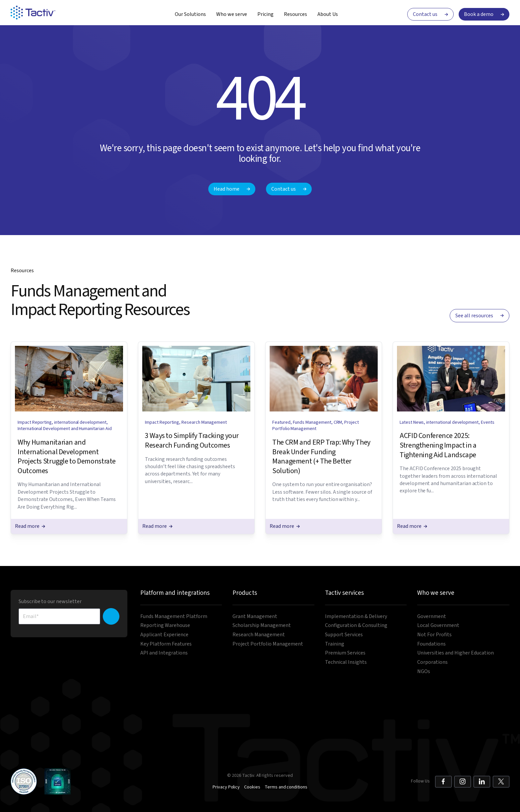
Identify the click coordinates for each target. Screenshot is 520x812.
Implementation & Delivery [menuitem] (356, 617)
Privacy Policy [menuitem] (226, 787)
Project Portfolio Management (316, 426)
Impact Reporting (35, 422)
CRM (338, 422)
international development (80, 422)
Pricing (265, 14)
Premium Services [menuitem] (345, 653)
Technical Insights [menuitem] (346, 662)
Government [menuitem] (432, 617)
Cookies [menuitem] (252, 787)
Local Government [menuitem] (438, 625)
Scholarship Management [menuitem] (262, 625)
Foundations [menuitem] (431, 644)
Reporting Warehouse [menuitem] (165, 625)
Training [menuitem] (335, 644)
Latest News (412, 422)
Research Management (204, 422)
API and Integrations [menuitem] (164, 653)
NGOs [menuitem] (424, 672)
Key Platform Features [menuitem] (166, 644)
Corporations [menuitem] (432, 662)
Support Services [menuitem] (344, 635)
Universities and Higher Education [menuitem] (455, 653)
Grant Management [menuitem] (255, 617)
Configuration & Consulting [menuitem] (356, 625)
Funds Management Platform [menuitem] (174, 617)
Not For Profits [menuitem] (434, 635)
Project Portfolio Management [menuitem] (268, 644)
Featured (281, 422)
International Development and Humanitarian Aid (65, 429)
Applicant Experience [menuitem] (164, 635)
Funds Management (312, 422)
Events (488, 422)
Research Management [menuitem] (259, 635)
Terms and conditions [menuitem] (286, 787)
